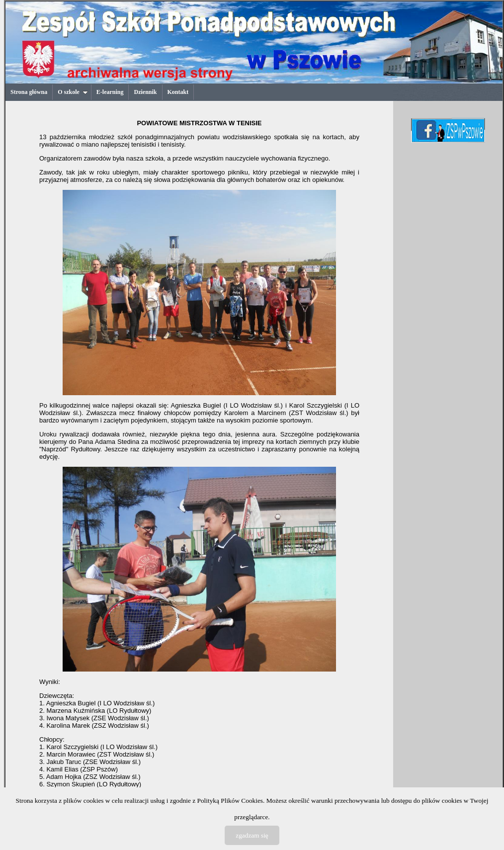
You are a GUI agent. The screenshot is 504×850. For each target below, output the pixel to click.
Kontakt (178, 92)
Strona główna (29, 92)
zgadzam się (252, 835)
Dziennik (145, 92)
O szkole (73, 92)
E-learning (110, 92)
